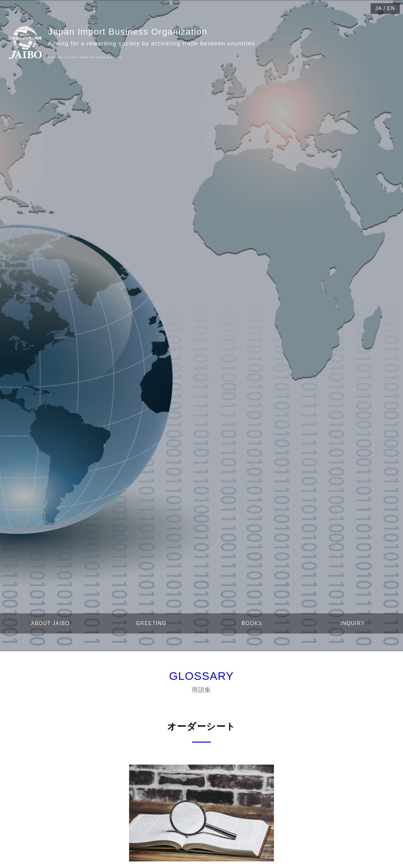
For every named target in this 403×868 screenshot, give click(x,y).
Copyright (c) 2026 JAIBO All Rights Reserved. (85, 57)
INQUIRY (353, 623)
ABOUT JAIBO (50, 623)
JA (379, 8)
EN (391, 8)
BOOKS (252, 623)
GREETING (151, 623)
